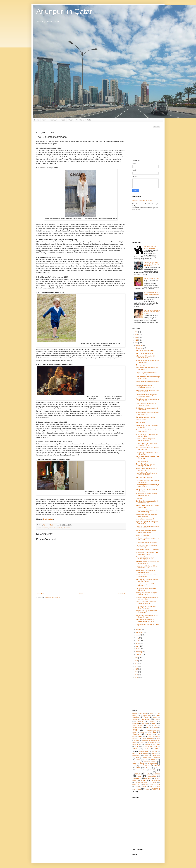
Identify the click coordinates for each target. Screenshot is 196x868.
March (139, 649)
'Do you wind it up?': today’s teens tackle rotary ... (147, 612)
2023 (136, 332)
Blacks (135, 719)
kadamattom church (138, 772)
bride (146, 756)
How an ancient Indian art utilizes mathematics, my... (146, 567)
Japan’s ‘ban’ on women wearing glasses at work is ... (146, 495)
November (140, 348)
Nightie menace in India (151, 278)
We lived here (140, 423)
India (135, 730)
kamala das (149, 772)
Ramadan (137, 740)
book (134, 754)
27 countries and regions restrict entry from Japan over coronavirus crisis (152, 294)
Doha (153, 723)
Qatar (71, 120)
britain (137, 758)
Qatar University (153, 736)
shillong (144, 786)
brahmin (154, 754)
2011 (136, 677)
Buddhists (152, 721)
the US (158, 786)
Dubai (149, 725)
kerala (137, 774)
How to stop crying (142, 461)
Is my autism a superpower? (145, 519)
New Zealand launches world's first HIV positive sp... (147, 369)
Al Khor (135, 713)
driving (142, 764)
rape (152, 784)
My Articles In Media (84, 120)
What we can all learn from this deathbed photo (146, 357)
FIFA (148, 727)
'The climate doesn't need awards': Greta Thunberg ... (147, 607)
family (138, 768)
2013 (136, 672)
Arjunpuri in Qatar (64, 11)
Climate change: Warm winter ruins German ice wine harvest (152, 264)
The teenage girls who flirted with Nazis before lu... (146, 431)
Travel (45, 120)
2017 (136, 661)
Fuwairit (156, 727)
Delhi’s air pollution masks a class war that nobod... (147, 576)
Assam (146, 717)
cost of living (137, 762)
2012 (136, 675)
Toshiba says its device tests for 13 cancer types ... (147, 409)
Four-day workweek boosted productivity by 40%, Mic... (145, 558)
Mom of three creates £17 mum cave (148, 550)
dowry (134, 764)
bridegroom (156, 756)
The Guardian (48, 519)
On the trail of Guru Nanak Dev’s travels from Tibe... (146, 444)
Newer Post (41, 594)
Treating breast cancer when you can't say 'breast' (146, 594)
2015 (136, 666)
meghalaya (148, 778)
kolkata (147, 774)
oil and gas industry (142, 782)
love (139, 776)
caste (146, 760)
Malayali (142, 732)
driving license (152, 764)
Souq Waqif (156, 744)
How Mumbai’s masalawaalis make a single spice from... (148, 553)
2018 (136, 658)
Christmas (136, 723)
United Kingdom (144, 752)
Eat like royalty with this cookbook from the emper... (147, 546)
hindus (158, 768)
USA (64, 528)
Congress (145, 723)
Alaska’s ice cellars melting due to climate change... (147, 373)
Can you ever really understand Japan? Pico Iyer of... (146, 603)
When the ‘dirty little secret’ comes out (150, 247)
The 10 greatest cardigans (144, 353)
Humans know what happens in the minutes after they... (147, 511)
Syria (136, 746)
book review (143, 754)
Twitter (147, 749)
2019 (136, 343)
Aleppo (152, 713)
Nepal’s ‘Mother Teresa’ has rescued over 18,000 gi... (147, 413)
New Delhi (148, 734)
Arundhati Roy (146, 715)
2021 (136, 337)
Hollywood (57, 528)
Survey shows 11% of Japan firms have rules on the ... (147, 469)
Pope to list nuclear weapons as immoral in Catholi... (146, 404)
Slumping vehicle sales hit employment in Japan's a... (145, 387)
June (138, 641)
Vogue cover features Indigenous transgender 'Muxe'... (146, 396)
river (158, 784)
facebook (157, 766)
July (138, 638)
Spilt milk (139, 498)
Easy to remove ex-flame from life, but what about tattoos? (152, 312)
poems (154, 782)
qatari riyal (136, 784)
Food (63, 120)
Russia (142, 742)
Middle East (152, 732)
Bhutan (155, 717)
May (138, 643)
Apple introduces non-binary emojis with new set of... (147, 598)
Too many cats (141, 365)
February (139, 652)
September (140, 632)
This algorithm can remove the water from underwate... (148, 391)
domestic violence (150, 762)
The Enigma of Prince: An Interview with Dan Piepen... (147, 580)
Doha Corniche (137, 725)
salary (137, 786)
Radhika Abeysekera (148, 738)
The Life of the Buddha (150, 746)
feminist (149, 768)
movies (143, 780)
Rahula (158, 738)
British (158, 719)
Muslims (136, 734)
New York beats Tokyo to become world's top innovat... (147, 474)
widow (148, 789)
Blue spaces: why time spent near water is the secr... (147, 515)
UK (61, 528)
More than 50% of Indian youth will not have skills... (147, 435)
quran (145, 784)
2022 (136, 335)
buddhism (157, 758)
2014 (136, 669)
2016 (136, 663)
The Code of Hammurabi (144, 478)
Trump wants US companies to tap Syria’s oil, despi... (147, 616)
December (140, 345)
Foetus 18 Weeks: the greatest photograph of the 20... (146, 440)
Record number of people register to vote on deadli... (147, 400)
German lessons (141, 420)
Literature (54, 120)
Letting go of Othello (142, 535)
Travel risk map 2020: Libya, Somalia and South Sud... (148, 449)
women (68, 528)
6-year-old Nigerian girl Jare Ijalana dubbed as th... (147, 523)
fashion (51, 528)
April (138, 646)
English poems (137, 727)
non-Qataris (156, 780)
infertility (153, 770)
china (153, 760)
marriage (136, 778)
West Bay (155, 752)
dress (47, 528)
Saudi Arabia (137, 744)
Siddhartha (148, 744)
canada (138, 760)
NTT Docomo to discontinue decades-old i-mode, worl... (145, 621)
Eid (156, 725)
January (139, 654)
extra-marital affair (145, 766)
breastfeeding (136, 756)
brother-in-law (147, 758)
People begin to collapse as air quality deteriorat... (146, 571)
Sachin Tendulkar (153, 742)
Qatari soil (135, 738)
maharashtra (152, 776)
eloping (135, 766)
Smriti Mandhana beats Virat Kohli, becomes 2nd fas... (147, 502)
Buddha (140, 721)
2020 (136, 340)
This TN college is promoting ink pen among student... (148, 562)
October (139, 630)
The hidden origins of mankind (146, 417)
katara (158, 772)
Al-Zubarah (143, 713)
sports (151, 786)
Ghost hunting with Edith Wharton (147, 542)
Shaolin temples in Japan (142, 200)
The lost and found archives (145, 350)
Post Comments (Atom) (52, 597)
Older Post (121, 594)
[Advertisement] (146, 144)
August (139, 635)
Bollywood (145, 719)
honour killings (141, 770)
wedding (137, 789)
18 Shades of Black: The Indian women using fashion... (146, 532)
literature (156, 774)
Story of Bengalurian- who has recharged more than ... (146, 465)
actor (43, 528)
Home (37, 120)
